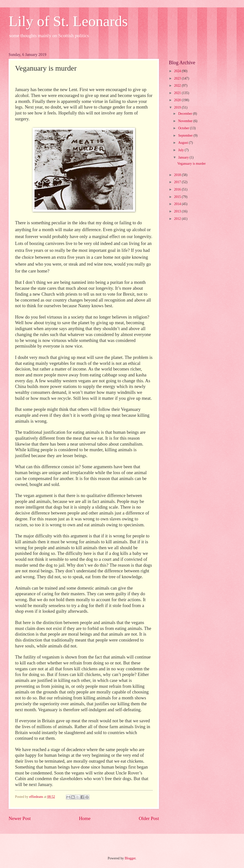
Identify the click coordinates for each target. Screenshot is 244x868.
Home (85, 818)
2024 (178, 71)
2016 (178, 189)
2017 (178, 182)
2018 (178, 175)
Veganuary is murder (191, 164)
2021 (178, 93)
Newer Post (20, 818)
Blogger (130, 858)
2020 (178, 100)
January (184, 157)
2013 (178, 211)
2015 (178, 197)
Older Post (149, 818)
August (183, 143)
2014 (178, 204)
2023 (178, 78)
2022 (178, 86)
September (186, 136)
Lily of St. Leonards (68, 21)
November (186, 121)
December (186, 114)
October (184, 128)
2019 (178, 107)
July (181, 150)
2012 (178, 219)
